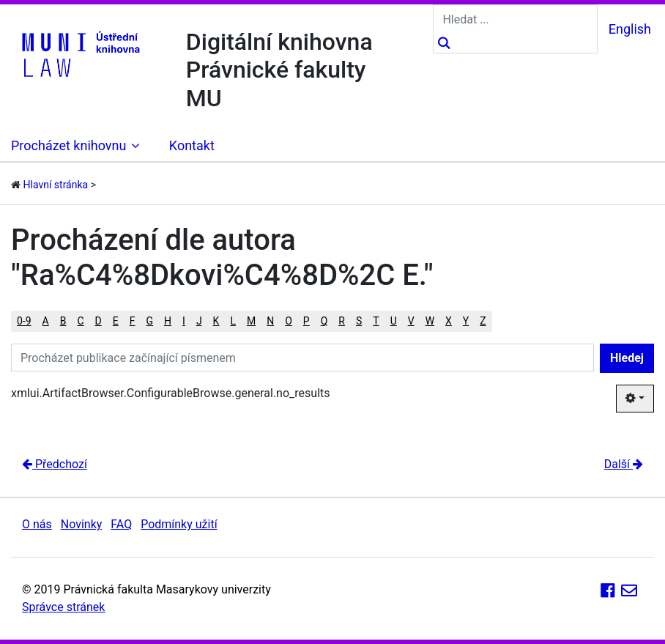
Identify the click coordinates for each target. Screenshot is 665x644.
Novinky (82, 524)
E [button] (116, 321)
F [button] (133, 321)
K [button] (216, 321)
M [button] (251, 321)
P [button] (307, 321)
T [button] (376, 321)
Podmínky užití (179, 524)
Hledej (627, 358)
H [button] (168, 321)
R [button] (342, 321)
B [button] (63, 321)
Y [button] (466, 321)
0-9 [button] (24, 321)
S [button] (359, 321)
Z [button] (483, 321)
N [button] (270, 321)
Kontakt (192, 145)
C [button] (80, 321)
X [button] (449, 321)
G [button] (150, 321)
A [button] (46, 321)
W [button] (430, 321)
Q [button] (324, 321)
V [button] (411, 321)
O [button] (289, 321)
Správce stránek (63, 607)
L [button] (233, 321)
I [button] (184, 321)
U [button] (394, 321)
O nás (37, 524)
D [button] (99, 321)
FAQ (121, 524)
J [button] (199, 321)
